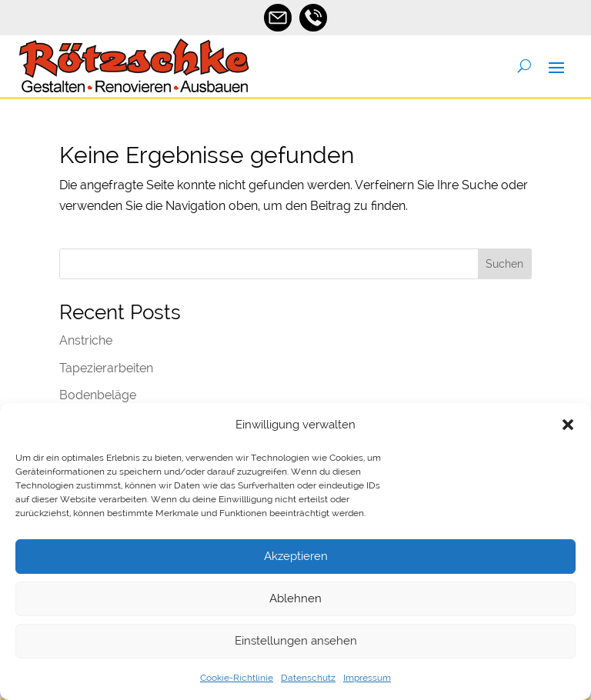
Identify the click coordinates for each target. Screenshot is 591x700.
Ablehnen (295, 598)
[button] (568, 425)
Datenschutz (308, 678)
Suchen (504, 264)
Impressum (367, 678)
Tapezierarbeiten (106, 368)
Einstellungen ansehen (296, 641)
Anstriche (86, 340)
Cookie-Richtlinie (237, 678)
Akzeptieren (296, 556)
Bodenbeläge (98, 395)
